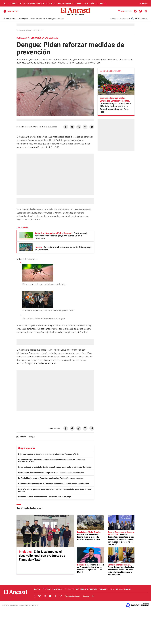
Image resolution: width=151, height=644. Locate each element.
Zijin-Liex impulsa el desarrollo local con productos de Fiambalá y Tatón (49, 454)
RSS (93, 596)
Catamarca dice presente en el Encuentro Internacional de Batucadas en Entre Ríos (53, 484)
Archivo (32, 19)
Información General (66, 3)
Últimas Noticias (9, 19)
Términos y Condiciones (72, 596)
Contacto (61, 19)
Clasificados (41, 19)
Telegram (61, 596)
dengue (32, 437)
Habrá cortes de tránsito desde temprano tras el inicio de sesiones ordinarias (51, 473)
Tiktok (55, 596)
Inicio (22, 3)
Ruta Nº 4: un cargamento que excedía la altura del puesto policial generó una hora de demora (55, 490)
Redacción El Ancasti (49, 127)
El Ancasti (21, 31)
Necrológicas (51, 19)
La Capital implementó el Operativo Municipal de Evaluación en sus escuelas (51, 478)
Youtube (50, 596)
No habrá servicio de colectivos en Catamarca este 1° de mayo (45, 497)
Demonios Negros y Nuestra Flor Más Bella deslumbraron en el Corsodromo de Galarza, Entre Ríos (52, 461)
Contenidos (101, 3)
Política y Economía (35, 3)
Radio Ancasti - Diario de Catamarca (11, 11)
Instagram (45, 596)
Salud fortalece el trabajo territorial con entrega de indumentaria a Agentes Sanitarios (55, 467)
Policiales (50, 3)
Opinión (91, 3)
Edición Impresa (22, 19)
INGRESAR (143, 3)
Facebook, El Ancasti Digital (35, 596)
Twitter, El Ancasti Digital (40, 596)
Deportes (81, 3)
